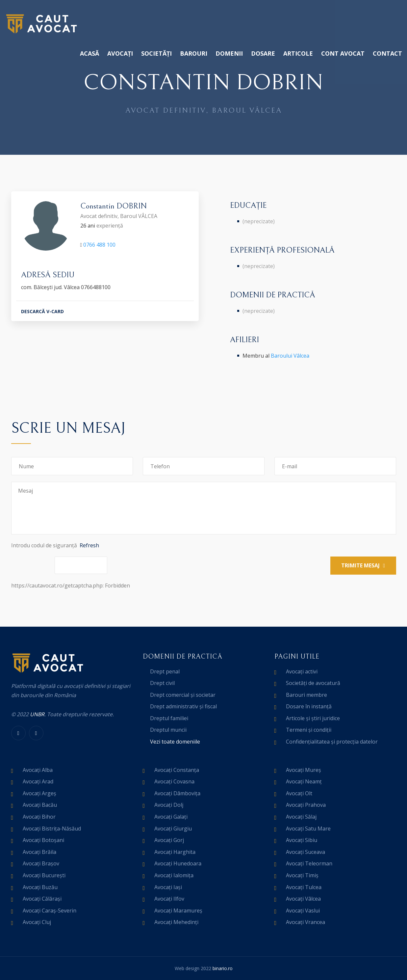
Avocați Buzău (40, 887)
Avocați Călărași (42, 899)
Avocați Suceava (305, 852)
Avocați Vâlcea (303, 899)
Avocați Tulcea (304, 887)
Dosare (263, 53)
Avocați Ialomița (174, 875)
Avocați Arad (38, 781)
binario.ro (223, 968)
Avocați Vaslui (303, 911)
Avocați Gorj (169, 840)
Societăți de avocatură (313, 683)
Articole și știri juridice (313, 718)
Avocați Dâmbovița (177, 793)
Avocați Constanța (177, 770)
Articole (298, 53)
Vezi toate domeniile (175, 742)
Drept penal (165, 671)
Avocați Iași (168, 887)
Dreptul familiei (169, 718)
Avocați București (44, 875)
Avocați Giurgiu (173, 829)
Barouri (194, 53)
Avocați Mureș (304, 770)
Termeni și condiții (309, 730)
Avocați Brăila (39, 852)
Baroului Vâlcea (290, 356)
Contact (387, 53)
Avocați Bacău (40, 805)
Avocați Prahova (306, 805)
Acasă (89, 53)
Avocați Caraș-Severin (50, 911)
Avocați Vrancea (305, 922)
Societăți (156, 53)
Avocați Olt (299, 793)
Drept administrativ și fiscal (183, 706)
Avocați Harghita (175, 852)
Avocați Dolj (169, 805)
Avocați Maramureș (178, 911)
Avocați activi (302, 671)
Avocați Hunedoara (178, 863)
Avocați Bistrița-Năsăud (52, 829)
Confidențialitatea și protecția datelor (332, 742)
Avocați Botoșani (43, 840)
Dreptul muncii (168, 730)
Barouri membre (306, 695)
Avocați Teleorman (309, 863)
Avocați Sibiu (302, 840)
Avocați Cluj (37, 922)
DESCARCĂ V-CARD (42, 312)
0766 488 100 (99, 246)
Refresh (89, 545)
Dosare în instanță (309, 706)
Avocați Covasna (174, 781)
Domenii (229, 53)
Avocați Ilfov (169, 899)
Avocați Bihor (39, 817)
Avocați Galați (171, 817)
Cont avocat (343, 53)
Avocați (120, 53)
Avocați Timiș (302, 875)
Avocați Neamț (304, 781)
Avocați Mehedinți (176, 922)
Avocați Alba (38, 770)
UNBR (37, 714)
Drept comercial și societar (183, 695)
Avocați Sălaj (301, 817)
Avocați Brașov (41, 863)
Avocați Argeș (39, 793)
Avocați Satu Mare (308, 829)
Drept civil (162, 683)
